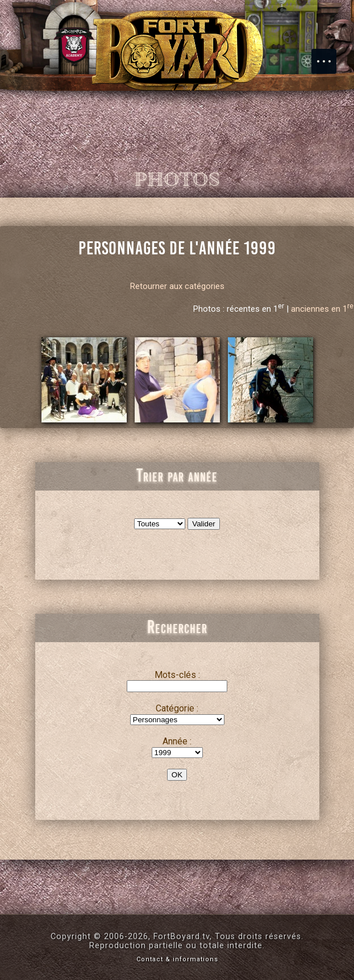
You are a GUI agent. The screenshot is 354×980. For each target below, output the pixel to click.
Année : (177, 741)
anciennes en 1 (322, 309)
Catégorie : (177, 708)
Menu (330, 56)
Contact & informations (177, 959)
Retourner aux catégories (177, 286)
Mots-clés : (177, 675)
